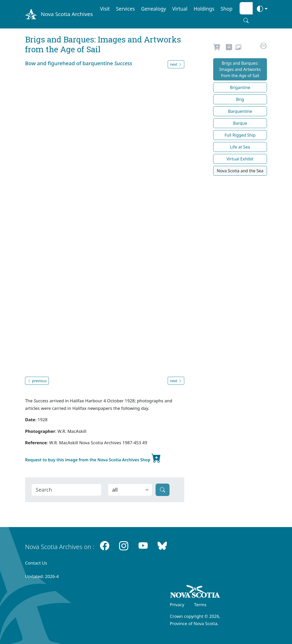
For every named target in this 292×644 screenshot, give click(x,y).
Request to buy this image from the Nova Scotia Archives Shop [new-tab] (93, 458)
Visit (105, 9)
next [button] (176, 64)
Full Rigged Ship (240, 135)
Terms (200, 605)
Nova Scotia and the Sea (240, 171)
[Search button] (246, 20)
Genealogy (153, 9)
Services (125, 9)
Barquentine (240, 111)
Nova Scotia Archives (67, 14)
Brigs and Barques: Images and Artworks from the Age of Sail (240, 69)
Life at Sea (240, 147)
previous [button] (37, 381)
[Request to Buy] (217, 48)
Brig (240, 99)
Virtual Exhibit (240, 159)
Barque (240, 123)
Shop (227, 9)
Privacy (177, 605)
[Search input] (246, 8)
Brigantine (240, 87)
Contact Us (36, 563)
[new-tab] (229, 48)
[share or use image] (238, 48)
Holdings (204, 9)
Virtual (180, 9)
